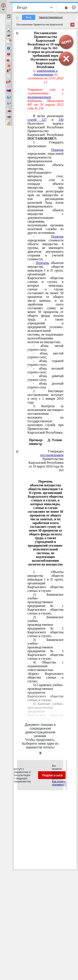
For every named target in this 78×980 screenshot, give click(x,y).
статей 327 (37, 120)
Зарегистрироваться (51, 17)
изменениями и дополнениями (46, 73)
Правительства (52, 457)
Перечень (42, 263)
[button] (3, 7)
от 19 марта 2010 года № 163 (46, 468)
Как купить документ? (59, 783)
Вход (29, 17)
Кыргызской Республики (46, 463)
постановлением (39, 97)
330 (61, 120)
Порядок (57, 150)
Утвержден (56, 451)
